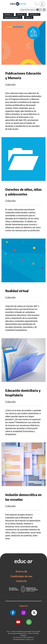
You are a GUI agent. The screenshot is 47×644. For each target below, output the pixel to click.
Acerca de (21, 571)
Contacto (21, 581)
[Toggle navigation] (2, 1)
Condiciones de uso (21, 576)
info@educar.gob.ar (30, 639)
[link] (42, 4)
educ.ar (10, 631)
